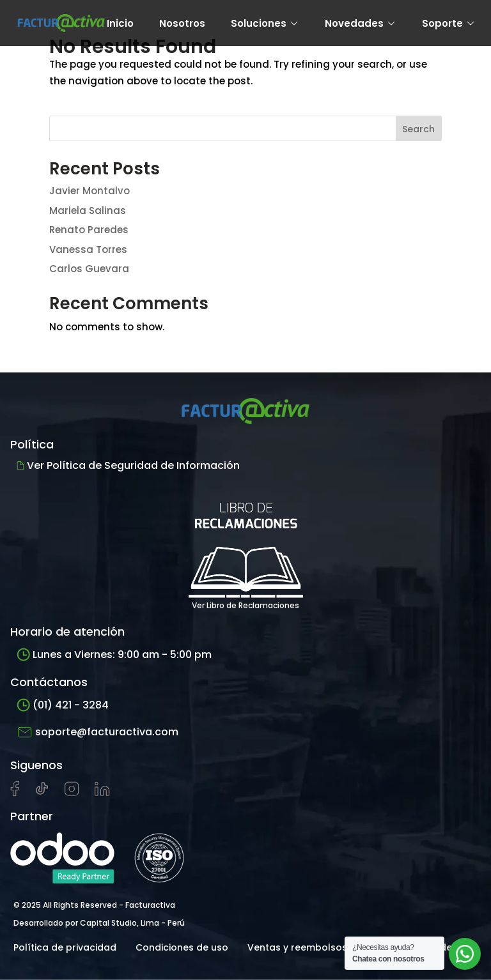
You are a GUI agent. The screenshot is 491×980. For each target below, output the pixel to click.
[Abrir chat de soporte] (465, 954)
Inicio (120, 23)
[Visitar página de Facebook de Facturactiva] (15, 793)
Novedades (361, 23)
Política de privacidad (65, 947)
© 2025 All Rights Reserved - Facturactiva (94, 905)
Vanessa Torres (88, 249)
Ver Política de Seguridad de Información (128, 465)
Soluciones (265, 23)
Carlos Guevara (89, 269)
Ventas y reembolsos (297, 947)
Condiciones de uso (182, 947)
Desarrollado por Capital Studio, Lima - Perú (99, 923)
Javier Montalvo (90, 191)
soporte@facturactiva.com (97, 732)
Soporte (449, 23)
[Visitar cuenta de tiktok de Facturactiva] (42, 793)
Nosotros (182, 23)
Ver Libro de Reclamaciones (246, 547)
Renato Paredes (89, 230)
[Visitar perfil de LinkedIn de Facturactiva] (102, 793)
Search (418, 129)
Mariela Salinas (88, 211)
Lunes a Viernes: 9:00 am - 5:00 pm (114, 655)
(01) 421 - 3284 (63, 705)
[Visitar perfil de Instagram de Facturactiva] (72, 793)
